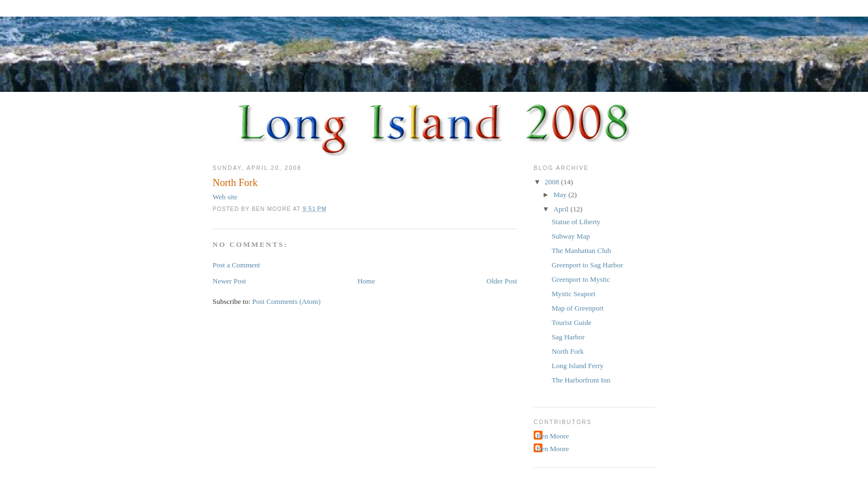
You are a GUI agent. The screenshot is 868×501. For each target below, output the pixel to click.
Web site (225, 197)
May (561, 195)
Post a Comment (236, 265)
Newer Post (229, 281)
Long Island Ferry (577, 366)
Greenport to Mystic (580, 279)
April (562, 209)
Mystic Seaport (573, 294)
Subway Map (570, 236)
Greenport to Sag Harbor (587, 265)
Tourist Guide (571, 322)
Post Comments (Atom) (287, 301)
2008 (553, 182)
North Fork (567, 351)
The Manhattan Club (581, 251)
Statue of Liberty (576, 222)
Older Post (502, 281)
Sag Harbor (568, 337)
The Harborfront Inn (581, 380)
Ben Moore (553, 436)
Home (366, 281)
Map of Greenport (577, 308)
